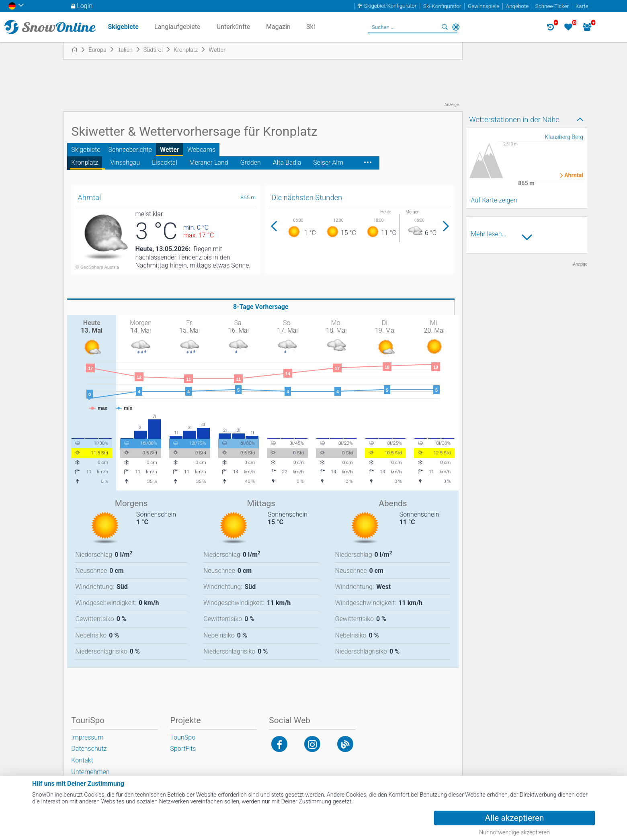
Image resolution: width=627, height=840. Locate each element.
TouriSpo (183, 737)
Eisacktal (165, 162)
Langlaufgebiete (177, 27)
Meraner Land (209, 162)
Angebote (517, 6)
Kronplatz (85, 162)
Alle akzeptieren (515, 818)
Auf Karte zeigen (494, 200)
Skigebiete (86, 150)
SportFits (183, 749)
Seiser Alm (328, 162)
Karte (582, 6)
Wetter (170, 150)
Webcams (201, 150)
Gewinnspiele (484, 6)
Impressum (87, 737)
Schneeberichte (130, 150)
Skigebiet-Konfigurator (390, 6)
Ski (311, 27)
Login (85, 6)
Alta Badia (287, 162)
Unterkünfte (233, 27)
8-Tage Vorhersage (261, 307)
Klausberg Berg (564, 137)
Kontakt (82, 760)
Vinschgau (125, 162)
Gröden (251, 162)
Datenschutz (89, 749)
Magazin (278, 27)
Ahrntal (574, 176)
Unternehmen (90, 772)
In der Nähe (456, 27)
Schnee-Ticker (552, 6)
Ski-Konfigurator (442, 6)
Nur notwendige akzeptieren (514, 833)
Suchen (445, 27)
